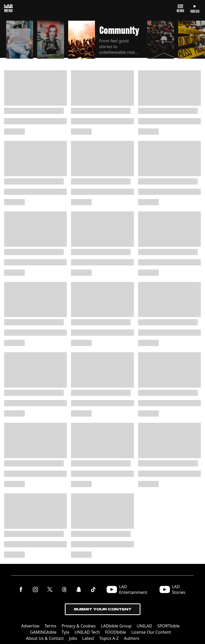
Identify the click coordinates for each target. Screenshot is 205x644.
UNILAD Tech (87, 632)
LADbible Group (116, 626)
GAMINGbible (43, 632)
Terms (51, 626)
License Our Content (151, 632)
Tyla (66, 632)
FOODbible (116, 632)
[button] (20, 40)
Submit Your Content (103, 609)
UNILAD (145, 626)
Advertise (30, 626)
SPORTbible (168, 626)
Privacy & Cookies (79, 626)
